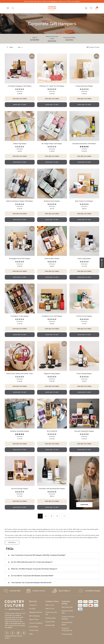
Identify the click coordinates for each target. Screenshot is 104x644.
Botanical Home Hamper (52, 201)
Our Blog (32, 609)
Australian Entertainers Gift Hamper (84, 144)
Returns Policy (34, 619)
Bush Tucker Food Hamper (84, 201)
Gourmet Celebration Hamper (84, 431)
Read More (12, 542)
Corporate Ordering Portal (67, 629)
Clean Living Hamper (84, 258)
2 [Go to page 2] (46, 516)
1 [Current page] (40, 516)
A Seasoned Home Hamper (84, 86)
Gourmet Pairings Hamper (20, 489)
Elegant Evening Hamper (52, 374)
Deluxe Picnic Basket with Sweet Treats (20, 374)
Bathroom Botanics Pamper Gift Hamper (20, 201)
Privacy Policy (34, 630)
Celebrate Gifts (51, 618)
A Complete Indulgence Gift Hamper (20, 86)
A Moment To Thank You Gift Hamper (52, 86)
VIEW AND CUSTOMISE (20, 99)
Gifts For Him (50, 609)
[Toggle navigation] (8, 8)
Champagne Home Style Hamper (20, 258)
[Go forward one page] (64, 516)
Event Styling (33, 627)
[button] (96, 8)
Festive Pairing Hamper (84, 374)
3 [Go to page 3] (51, 516)
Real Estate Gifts (67, 607)
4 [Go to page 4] (57, 516)
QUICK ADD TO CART (20, 105)
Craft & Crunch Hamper (84, 316)
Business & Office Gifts (67, 612)
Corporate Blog (67, 634)
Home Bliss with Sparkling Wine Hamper (52, 489)
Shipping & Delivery (36, 612)
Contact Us (33, 605)
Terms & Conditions (36, 623)
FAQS (31, 634)
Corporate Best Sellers (67, 623)
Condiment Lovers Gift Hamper (52, 316)
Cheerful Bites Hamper (52, 258)
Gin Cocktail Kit (52, 431)
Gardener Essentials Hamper (20, 431)
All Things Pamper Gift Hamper (52, 144)
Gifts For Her (50, 605)
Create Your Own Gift (51, 613)
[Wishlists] (91, 8)
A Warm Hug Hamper (20, 144)
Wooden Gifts (50, 625)
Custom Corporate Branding (68, 618)
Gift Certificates (34, 616)
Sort (19, 47)
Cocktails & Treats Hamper (20, 316)
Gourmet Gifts (50, 622)
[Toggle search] (13, 8)
